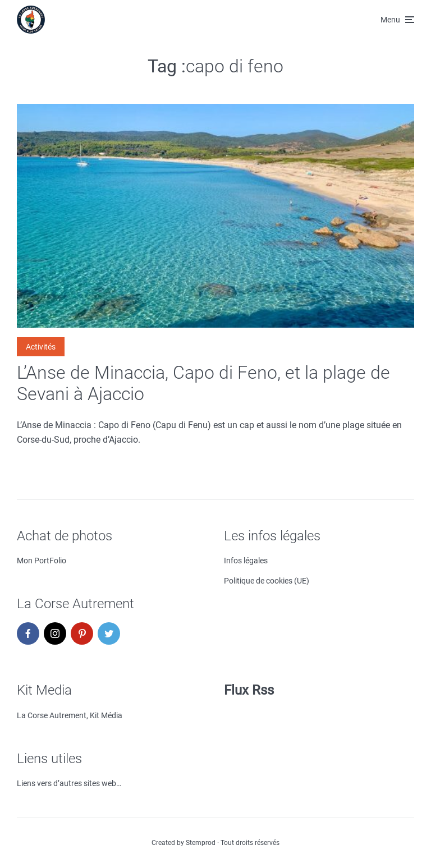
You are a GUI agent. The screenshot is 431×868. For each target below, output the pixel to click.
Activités (41, 347)
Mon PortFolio (42, 561)
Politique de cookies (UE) (267, 581)
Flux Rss (249, 690)
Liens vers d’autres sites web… (69, 783)
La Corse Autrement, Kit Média (70, 715)
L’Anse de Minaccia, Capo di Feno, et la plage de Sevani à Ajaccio (203, 383)
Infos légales (246, 561)
